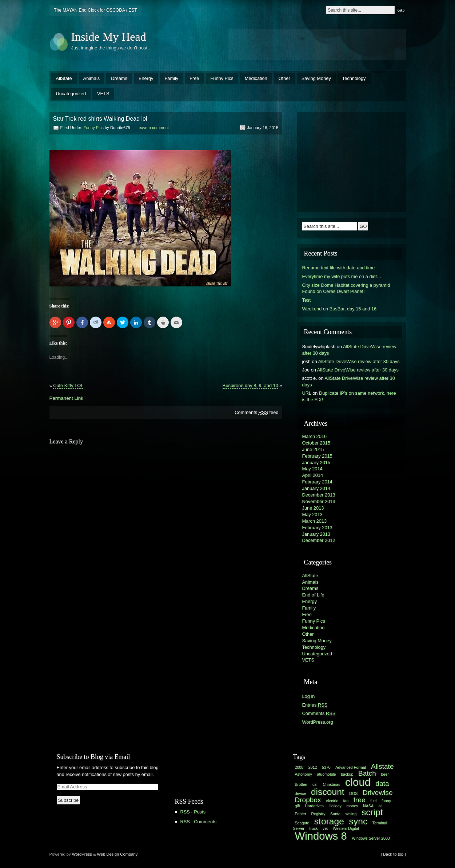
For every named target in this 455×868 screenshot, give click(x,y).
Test (306, 300)
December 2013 (319, 495)
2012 (313, 767)
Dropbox (308, 800)
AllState (64, 78)
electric (332, 801)
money (352, 806)
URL (307, 393)
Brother (301, 784)
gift (298, 806)
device (301, 793)
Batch (367, 773)
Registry (318, 814)
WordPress (82, 854)
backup (347, 774)
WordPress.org (318, 722)
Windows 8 (321, 836)
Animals (92, 78)
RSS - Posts (193, 812)
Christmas (331, 784)
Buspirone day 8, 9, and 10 (250, 385)
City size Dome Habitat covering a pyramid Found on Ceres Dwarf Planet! (346, 288)
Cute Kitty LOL (68, 385)
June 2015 (313, 449)
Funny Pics (222, 78)
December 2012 (319, 540)
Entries (315, 705)
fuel (373, 801)
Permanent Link (66, 398)
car (315, 784)
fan (346, 801)
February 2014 (317, 482)
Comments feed (256, 412)
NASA (368, 806)
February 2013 (317, 528)
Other (284, 78)
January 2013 (316, 534)
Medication (256, 78)
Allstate (382, 766)
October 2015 (316, 443)
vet (325, 828)
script (372, 812)
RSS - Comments (199, 822)
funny (386, 801)
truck (313, 828)
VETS (103, 94)
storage (329, 821)
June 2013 (313, 508)
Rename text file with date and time (339, 268)
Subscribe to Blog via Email (93, 757)
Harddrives (314, 806)
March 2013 (315, 521)
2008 (299, 767)
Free (194, 78)
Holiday (335, 806)
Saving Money (316, 78)
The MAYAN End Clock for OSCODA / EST (95, 10)
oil (381, 806)
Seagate (302, 823)
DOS (353, 793)
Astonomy (304, 774)
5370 (326, 767)
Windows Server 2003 (371, 838)
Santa (335, 814)
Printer (301, 814)
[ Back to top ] (393, 854)
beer (385, 774)
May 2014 (312, 469)
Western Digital (346, 828)
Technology (354, 78)
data (382, 783)
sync (358, 821)
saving (351, 814)
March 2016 (315, 436)
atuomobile (326, 774)
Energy (146, 78)
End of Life (313, 595)
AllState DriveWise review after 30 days (359, 361)
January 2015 (316, 463)
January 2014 (316, 488)
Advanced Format (351, 767)
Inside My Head (109, 37)
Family (171, 78)
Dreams (119, 78)
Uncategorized (71, 94)
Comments (319, 713)
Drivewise (378, 793)
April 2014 (313, 475)
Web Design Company (117, 854)
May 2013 (312, 515)
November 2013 (319, 501)
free (360, 800)
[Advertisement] (317, 44)
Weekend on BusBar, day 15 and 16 (340, 309)
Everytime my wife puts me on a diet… (342, 276)
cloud (358, 782)
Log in (309, 696)
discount (328, 792)
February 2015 (317, 456)
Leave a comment (153, 128)
